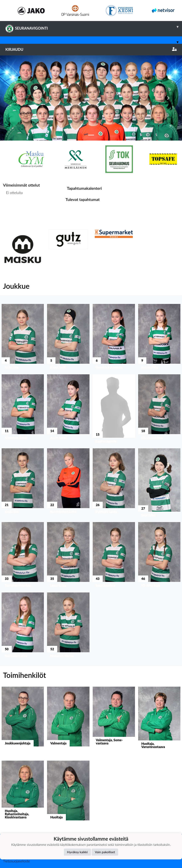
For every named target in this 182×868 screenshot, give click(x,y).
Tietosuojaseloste (16, 861)
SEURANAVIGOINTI (94, 27)
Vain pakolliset (105, 852)
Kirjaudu (91, 49)
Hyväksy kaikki (77, 852)
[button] (14, 98)
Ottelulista (13, 208)
